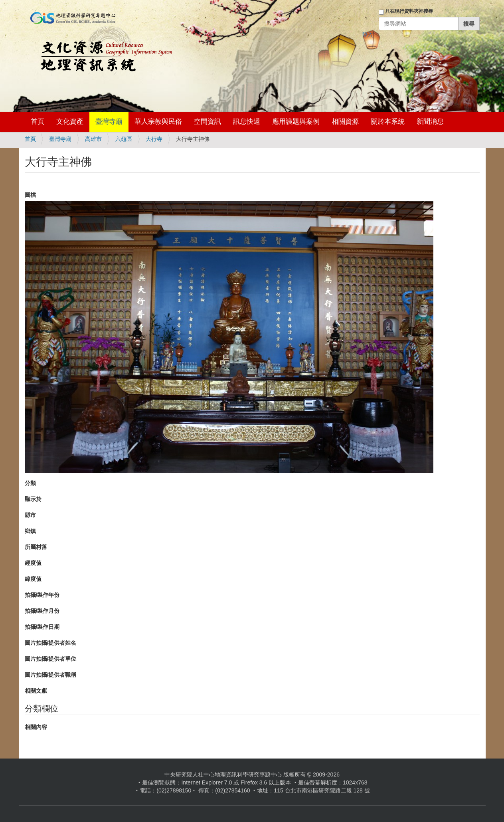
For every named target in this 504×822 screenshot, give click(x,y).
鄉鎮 (30, 531)
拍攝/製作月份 (42, 611)
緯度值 (33, 579)
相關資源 (345, 122)
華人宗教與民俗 (158, 122)
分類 (30, 483)
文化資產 (70, 122)
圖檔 (30, 195)
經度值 (33, 563)
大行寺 (154, 139)
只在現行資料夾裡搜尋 (409, 11)
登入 (368, 35)
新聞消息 (430, 122)
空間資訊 (208, 122)
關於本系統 (388, 122)
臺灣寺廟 (109, 122)
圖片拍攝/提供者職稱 (51, 675)
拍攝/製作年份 (42, 595)
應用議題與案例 (296, 122)
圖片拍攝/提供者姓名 (51, 643)
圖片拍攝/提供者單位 (51, 659)
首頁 (38, 122)
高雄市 (93, 139)
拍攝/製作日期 (42, 627)
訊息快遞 (247, 122)
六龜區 (124, 139)
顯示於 (33, 499)
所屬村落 (36, 547)
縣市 (30, 515)
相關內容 (36, 727)
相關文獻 (36, 691)
